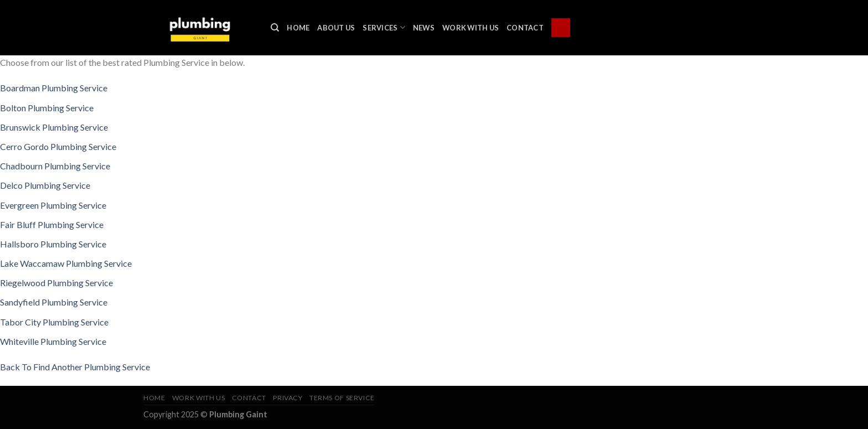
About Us (336, 28)
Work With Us (471, 28)
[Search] (275, 28)
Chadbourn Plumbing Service (55, 166)
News (424, 28)
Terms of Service (342, 398)
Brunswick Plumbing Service (54, 127)
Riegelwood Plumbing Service (56, 283)
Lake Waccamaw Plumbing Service (66, 263)
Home (298, 28)
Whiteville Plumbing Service (53, 341)
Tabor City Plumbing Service (54, 322)
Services (384, 27)
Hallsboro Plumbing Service (53, 244)
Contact (525, 28)
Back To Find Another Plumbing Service (75, 367)
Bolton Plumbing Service (47, 108)
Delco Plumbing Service (45, 185)
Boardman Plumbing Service (54, 88)
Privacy (288, 398)
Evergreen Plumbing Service (53, 205)
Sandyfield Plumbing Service (54, 302)
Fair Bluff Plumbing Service (52, 224)
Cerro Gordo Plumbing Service (58, 146)
